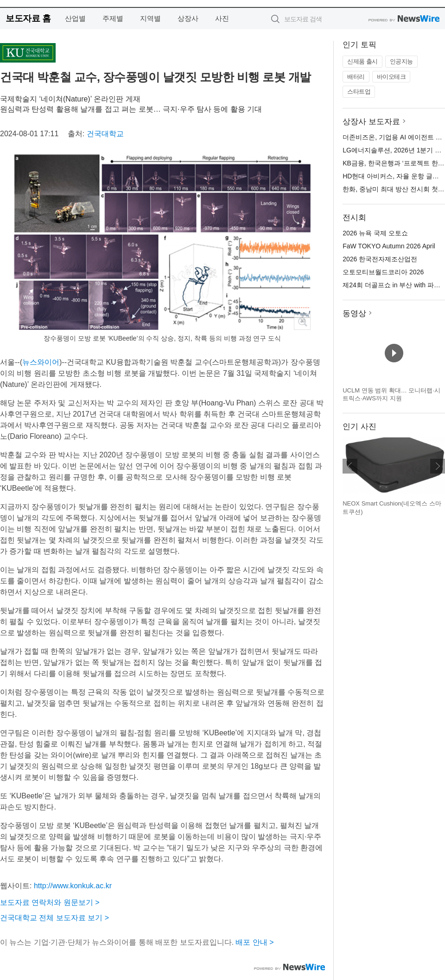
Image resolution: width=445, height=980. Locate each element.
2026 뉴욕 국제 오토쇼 (375, 233)
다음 (438, 466)
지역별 (150, 18)
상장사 (188, 18)
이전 (350, 466)
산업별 (75, 18)
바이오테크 (391, 77)
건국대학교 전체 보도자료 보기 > (54, 918)
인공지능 (401, 61)
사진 (222, 18)
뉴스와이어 (41, 362)
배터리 (356, 77)
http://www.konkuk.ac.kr (73, 886)
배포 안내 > (254, 942)
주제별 (113, 18)
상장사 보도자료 (371, 122)
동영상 (354, 313)
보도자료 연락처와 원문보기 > (50, 902)
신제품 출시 (362, 61)
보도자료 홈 (28, 18)
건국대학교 (105, 134)
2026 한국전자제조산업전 (380, 259)
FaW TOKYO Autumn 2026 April (389, 246)
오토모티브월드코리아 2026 (383, 272)
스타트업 (359, 92)
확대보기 (302, 322)
